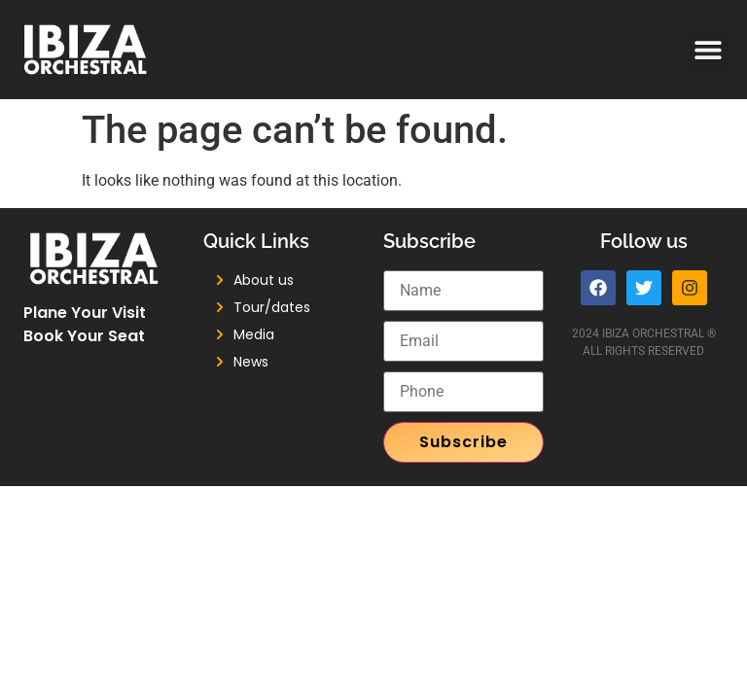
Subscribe (463, 442)
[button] (708, 49)
